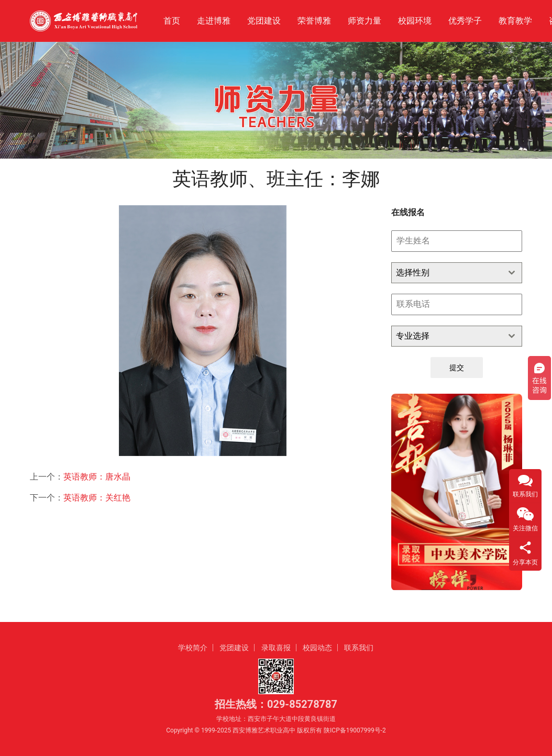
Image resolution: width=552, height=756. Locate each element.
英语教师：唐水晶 (97, 477)
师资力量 (365, 21)
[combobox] (457, 273)
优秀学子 (465, 21)
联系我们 (359, 648)
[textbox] (447, 273)
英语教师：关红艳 (97, 498)
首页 (172, 21)
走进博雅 (214, 21)
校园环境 (415, 21)
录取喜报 (276, 648)
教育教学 (515, 21)
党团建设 (264, 21)
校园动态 (317, 648)
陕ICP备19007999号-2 (355, 730)
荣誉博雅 (314, 21)
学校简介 (193, 648)
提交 (457, 368)
